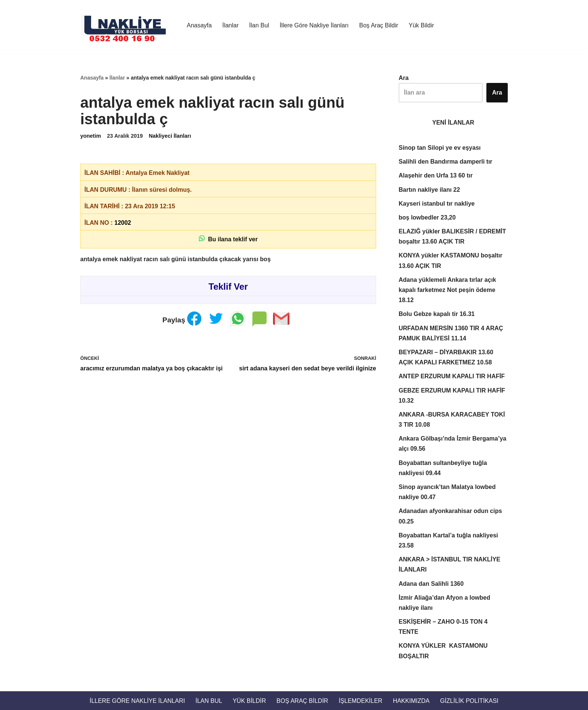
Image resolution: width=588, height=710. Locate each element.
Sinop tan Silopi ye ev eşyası (440, 148)
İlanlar (231, 25)
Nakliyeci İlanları (170, 136)
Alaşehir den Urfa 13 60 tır (436, 175)
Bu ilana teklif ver (228, 239)
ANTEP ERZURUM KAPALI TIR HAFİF (452, 376)
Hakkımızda (411, 701)
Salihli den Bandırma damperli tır (445, 162)
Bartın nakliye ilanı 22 (429, 190)
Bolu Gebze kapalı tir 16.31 (437, 314)
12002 (123, 223)
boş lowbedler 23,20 (427, 217)
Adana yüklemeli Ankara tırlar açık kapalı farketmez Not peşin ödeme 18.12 (447, 290)
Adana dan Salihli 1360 (431, 584)
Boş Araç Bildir (379, 25)
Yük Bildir (421, 25)
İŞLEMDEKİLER (360, 701)
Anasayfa (199, 25)
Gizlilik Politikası (469, 701)
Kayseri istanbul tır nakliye (437, 204)
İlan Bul (259, 25)
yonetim (91, 136)
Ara (404, 78)
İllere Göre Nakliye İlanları (314, 25)
